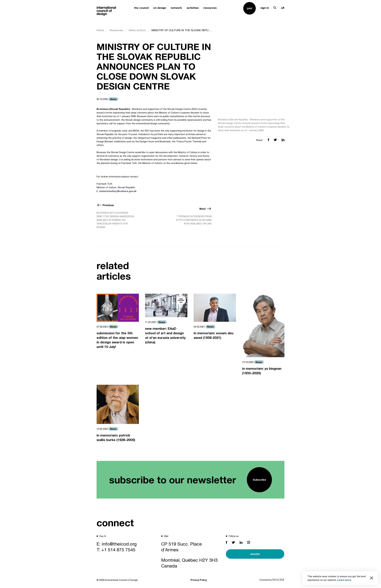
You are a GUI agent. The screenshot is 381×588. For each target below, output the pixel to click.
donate (255, 554)
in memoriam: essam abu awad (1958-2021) (214, 335)
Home (100, 30)
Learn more (344, 580)
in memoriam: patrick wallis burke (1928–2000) (116, 438)
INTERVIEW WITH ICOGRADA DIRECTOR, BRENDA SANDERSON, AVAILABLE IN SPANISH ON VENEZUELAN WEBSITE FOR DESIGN (116, 220)
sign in (265, 8)
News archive (137, 30)
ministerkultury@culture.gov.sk (118, 191)
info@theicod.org (119, 544)
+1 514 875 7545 (118, 550)
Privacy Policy (199, 580)
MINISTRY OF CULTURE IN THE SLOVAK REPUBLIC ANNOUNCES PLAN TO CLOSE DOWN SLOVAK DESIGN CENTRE (182, 30)
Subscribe (259, 480)
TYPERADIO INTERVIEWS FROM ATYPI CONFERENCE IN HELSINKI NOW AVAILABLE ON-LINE (194, 220)
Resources (116, 30)
